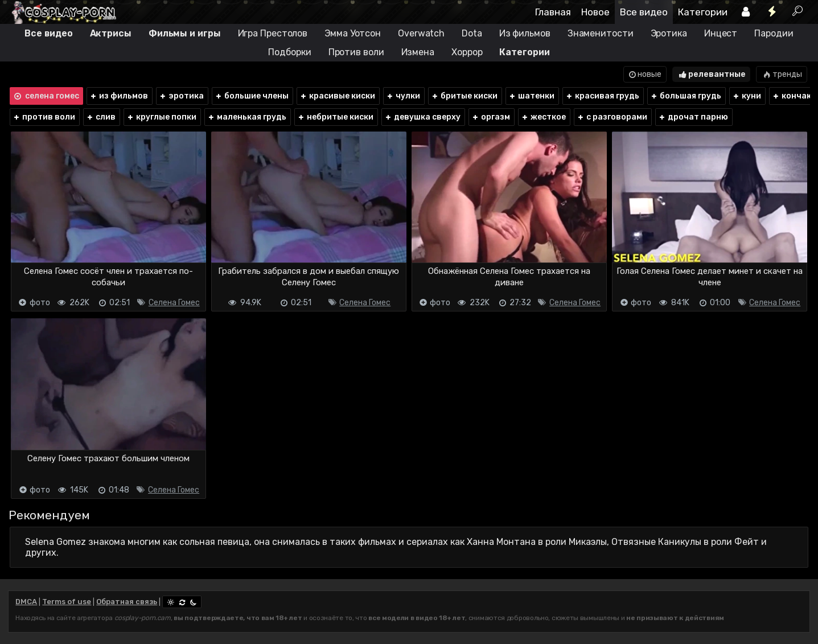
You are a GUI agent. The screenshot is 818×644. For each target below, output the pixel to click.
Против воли (356, 52)
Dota (472, 33)
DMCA (26, 602)
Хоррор (467, 52)
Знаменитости (601, 33)
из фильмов (119, 96)
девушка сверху (422, 117)
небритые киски (335, 117)
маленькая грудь (247, 117)
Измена (418, 52)
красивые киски (337, 96)
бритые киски (464, 96)
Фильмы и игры (185, 33)
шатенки (531, 96)
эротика (181, 96)
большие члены (252, 96)
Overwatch (421, 33)
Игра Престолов (273, 33)
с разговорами (612, 117)
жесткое (543, 117)
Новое (595, 12)
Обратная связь (127, 602)
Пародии (774, 33)
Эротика (669, 33)
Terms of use (67, 602)
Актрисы (111, 33)
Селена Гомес (174, 303)
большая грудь (686, 96)
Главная (553, 12)
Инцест (721, 33)
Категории (703, 12)
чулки (403, 96)
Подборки (289, 52)
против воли (44, 117)
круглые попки (161, 117)
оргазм (491, 117)
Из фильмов (525, 33)
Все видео (644, 12)
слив (101, 117)
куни (747, 96)
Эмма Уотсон (353, 33)
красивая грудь (602, 96)
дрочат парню (693, 117)
